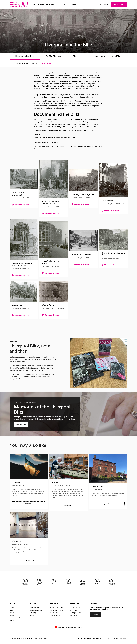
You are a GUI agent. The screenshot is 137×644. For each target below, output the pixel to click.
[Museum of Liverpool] (25, 582)
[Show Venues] (38, 5)
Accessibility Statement (119, 639)
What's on (44, 5)
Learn (68, 5)
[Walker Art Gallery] (83, 582)
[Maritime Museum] (68, 582)
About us (13, 608)
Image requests (55, 615)
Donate (32, 615)
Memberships (34, 608)
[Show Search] (104, 5)
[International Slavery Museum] (54, 582)
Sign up (95, 614)
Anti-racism (54, 613)
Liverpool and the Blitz (25, 56)
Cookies (107, 639)
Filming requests (76, 613)
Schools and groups (57, 608)
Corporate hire (75, 608)
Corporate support (36, 610)
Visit (35, 5)
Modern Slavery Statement (93, 639)
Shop (74, 5)
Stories (52, 5)
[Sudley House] (97, 582)
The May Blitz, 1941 (54, 56)
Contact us (13, 615)
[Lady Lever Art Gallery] (112, 582)
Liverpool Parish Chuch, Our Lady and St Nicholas (28, 368)
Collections (60, 5)
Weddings (73, 615)
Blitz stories (78, 56)
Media (12, 613)
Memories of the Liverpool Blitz (108, 56)
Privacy (80, 639)
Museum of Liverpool (43, 366)
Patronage (33, 613)
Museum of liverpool (22, 64)
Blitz (34, 64)
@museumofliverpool (21, 377)
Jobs (11, 610)
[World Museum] (40, 582)
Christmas (73, 610)
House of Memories (56, 610)
